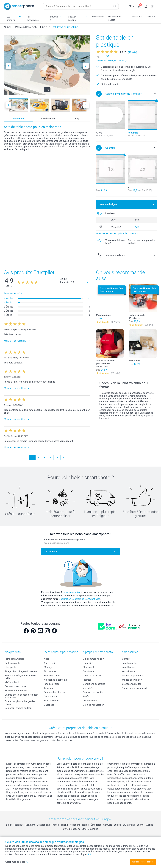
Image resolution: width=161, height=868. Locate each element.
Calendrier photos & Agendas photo (20, 703)
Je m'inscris (51, 552)
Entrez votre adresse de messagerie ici (64, 540)
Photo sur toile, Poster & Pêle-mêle (20, 677)
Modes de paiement (132, 676)
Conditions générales (94, 684)
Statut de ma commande (135, 688)
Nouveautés (98, 17)
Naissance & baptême (55, 680)
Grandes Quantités (132, 684)
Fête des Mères (52, 676)
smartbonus (128, 667)
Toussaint (49, 688)
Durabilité (88, 663)
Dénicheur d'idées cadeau (18, 708)
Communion (50, 697)
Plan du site (89, 667)
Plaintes (87, 680)
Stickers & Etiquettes (16, 691)
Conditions (89, 671)
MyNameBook (12, 682)
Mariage (48, 667)
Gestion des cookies (94, 692)
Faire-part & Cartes (14, 659)
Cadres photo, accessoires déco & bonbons (22, 696)
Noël (46, 659)
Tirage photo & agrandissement (21, 671)
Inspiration (137, 17)
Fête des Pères (52, 684)
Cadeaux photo (13, 663)
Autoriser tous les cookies (142, 862)
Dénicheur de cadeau (115, 18)
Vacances (49, 705)
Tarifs (86, 697)
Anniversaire (50, 663)
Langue (64, 279)
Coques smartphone (15, 686)
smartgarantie (129, 663)
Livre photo (11, 667)
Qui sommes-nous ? (93, 659)
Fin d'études (50, 671)
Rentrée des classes (54, 692)
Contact (151, 17)
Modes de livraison (132, 680)
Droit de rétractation (93, 705)
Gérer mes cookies (17, 862)
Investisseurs (90, 701)
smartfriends (129, 671)
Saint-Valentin (51, 701)
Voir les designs (108, 204)
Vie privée (88, 688)
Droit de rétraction (92, 676)
